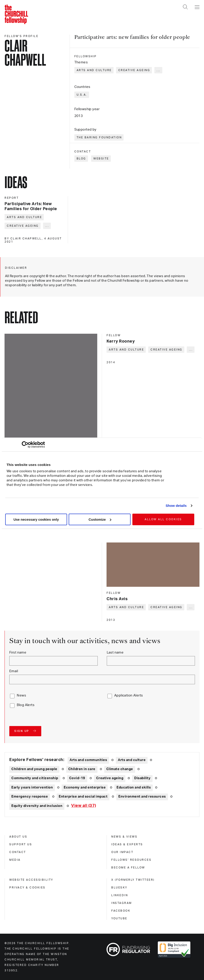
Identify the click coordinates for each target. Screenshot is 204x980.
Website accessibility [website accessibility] (31, 880)
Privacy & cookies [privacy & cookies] (27, 888)
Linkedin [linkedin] (120, 895)
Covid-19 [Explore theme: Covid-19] (77, 778)
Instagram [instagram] (122, 903)
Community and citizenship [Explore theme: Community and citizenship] (35, 778)
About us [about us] (18, 837)
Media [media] (15, 860)
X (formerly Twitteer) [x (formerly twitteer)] (133, 880)
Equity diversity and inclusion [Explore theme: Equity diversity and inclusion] (37, 806)
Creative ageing (134, 70)
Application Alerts (129, 695)
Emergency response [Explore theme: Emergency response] (30, 797)
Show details (176, 506)
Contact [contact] (18, 852)
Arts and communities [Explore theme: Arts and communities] (88, 760)
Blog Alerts (26, 705)
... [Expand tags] (159, 70)
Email (14, 671)
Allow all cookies (163, 519)
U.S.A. (82, 95)
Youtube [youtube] (119, 918)
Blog (81, 159)
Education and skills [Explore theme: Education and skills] (134, 787)
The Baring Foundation (99, 137)
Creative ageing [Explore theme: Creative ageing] (110, 778)
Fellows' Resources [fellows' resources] (131, 860)
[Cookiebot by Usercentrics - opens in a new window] (25, 445)
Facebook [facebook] (121, 911)
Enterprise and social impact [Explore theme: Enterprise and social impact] (83, 797)
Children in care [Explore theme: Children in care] (82, 769)
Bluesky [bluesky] (119, 888)
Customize (100, 519)
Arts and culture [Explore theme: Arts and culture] (132, 760)
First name (18, 653)
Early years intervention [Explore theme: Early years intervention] (32, 787)
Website (101, 159)
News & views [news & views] (124, 837)
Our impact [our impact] (122, 852)
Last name (115, 653)
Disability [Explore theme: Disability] (142, 778)
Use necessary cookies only (36, 519)
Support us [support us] (21, 844)
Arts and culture (94, 70)
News (21, 695)
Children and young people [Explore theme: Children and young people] (34, 769)
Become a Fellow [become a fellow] (128, 868)
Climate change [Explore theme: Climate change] (120, 769)
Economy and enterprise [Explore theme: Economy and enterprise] (85, 787)
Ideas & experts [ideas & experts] (127, 844)
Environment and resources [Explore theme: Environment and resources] (142, 797)
